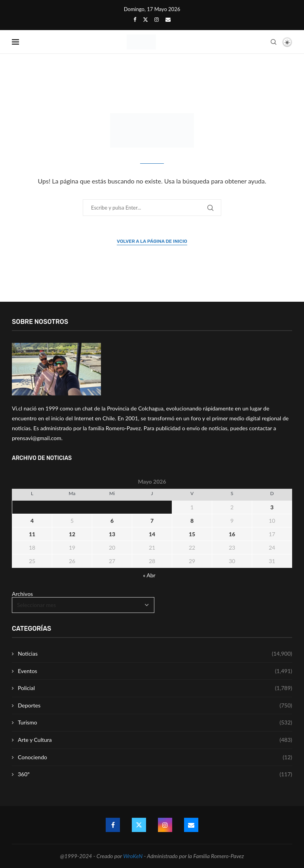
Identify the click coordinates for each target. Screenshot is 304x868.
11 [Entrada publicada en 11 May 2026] (32, 534)
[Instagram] (157, 19)
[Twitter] (145, 19)
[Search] (274, 42)
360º (155, 774)
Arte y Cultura (155, 740)
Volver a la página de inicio (152, 241)
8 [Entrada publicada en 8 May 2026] (192, 521)
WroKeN (133, 856)
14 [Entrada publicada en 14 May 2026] (152, 534)
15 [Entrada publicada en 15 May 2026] (192, 534)
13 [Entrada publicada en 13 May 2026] (112, 534)
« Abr (149, 575)
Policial (155, 688)
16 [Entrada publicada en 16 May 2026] (232, 534)
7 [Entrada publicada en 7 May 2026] (152, 521)
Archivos (22, 594)
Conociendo (155, 757)
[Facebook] (135, 19)
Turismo (155, 722)
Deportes (155, 705)
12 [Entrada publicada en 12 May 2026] (72, 534)
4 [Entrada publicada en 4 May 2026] (32, 521)
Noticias (155, 654)
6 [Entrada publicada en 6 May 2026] (112, 521)
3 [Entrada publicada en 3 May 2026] (272, 507)
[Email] (168, 19)
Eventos (155, 671)
